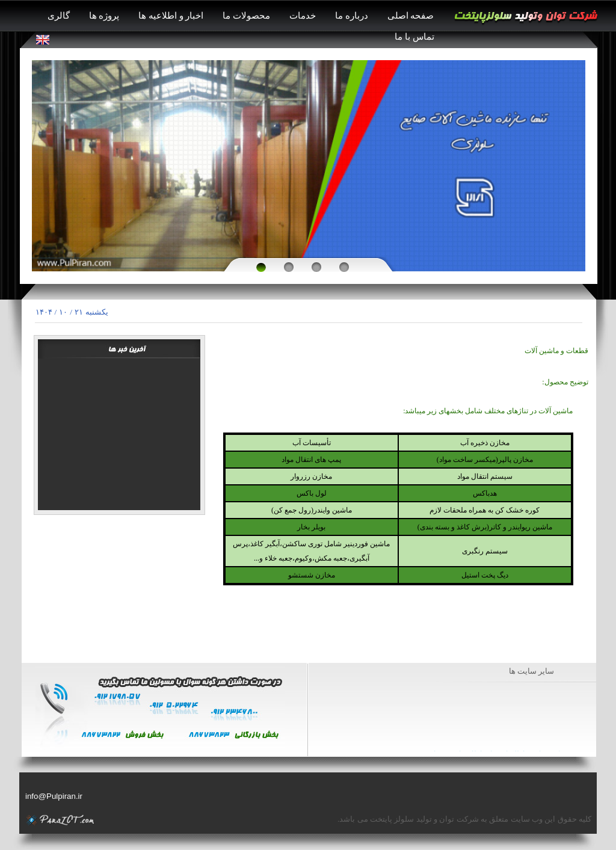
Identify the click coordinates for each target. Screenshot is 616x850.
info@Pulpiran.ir (54, 796)
